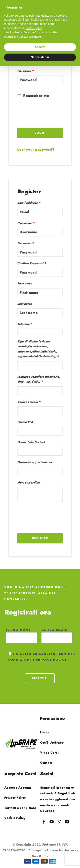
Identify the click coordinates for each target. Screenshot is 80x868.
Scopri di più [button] (40, 57)
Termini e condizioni (20, 808)
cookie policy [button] (34, 28)
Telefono (23, 324)
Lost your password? (36, 149)
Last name (25, 304)
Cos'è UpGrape (52, 743)
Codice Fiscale (28, 402)
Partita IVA (25, 422)
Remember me (34, 96)
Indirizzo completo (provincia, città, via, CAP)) (39, 379)
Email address (29, 203)
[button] (74, 7)
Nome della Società (31, 442)
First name (25, 283)
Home (45, 732)
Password (25, 71)
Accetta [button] (40, 47)
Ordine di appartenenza (34, 462)
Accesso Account (18, 788)
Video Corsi (49, 753)
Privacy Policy (15, 798)
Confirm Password (32, 263)
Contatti (47, 763)
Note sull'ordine (28, 482)
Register (40, 538)
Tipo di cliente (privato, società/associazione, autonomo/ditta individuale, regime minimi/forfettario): (37, 349)
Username (26, 223)
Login (40, 133)
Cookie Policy (15, 818)
